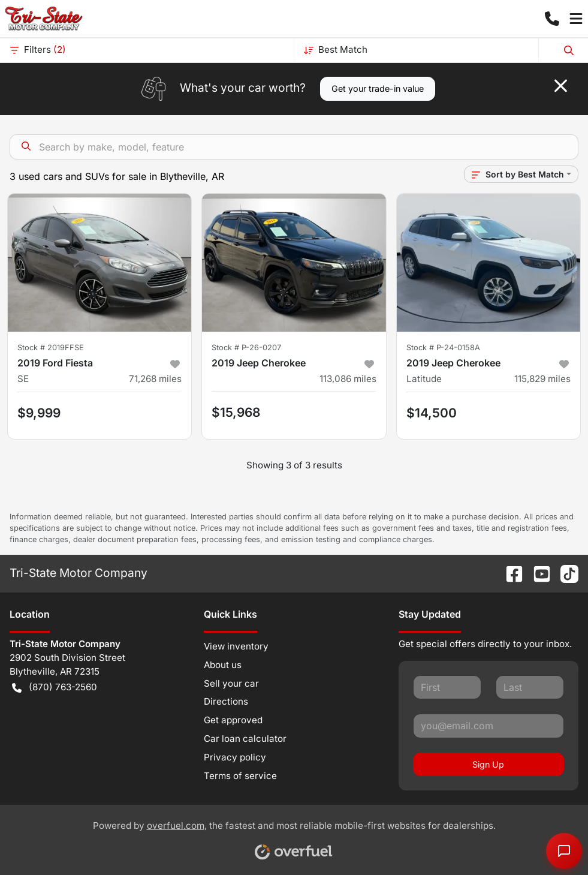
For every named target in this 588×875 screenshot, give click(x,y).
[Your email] (489, 726)
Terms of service (240, 776)
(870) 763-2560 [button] (55, 688)
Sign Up (488, 764)
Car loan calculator (245, 739)
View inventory (236, 646)
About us (223, 665)
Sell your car (231, 683)
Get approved (233, 720)
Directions (226, 701)
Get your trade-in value (378, 88)
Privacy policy (235, 757)
